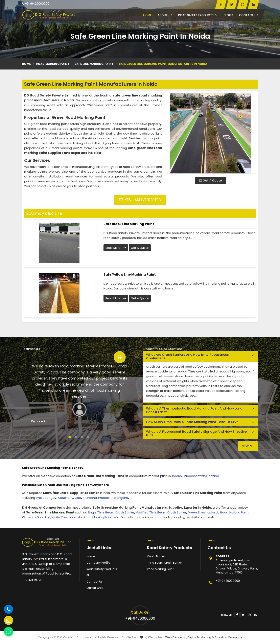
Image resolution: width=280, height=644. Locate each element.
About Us (165, 15)
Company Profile (98, 563)
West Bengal (45, 498)
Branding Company (228, 637)
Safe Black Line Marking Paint (129, 224)
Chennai (212, 476)
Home (147, 15)
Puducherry (65, 498)
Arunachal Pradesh (97, 498)
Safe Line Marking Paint (94, 64)
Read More (116, 248)
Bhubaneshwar (194, 476)
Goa (78, 498)
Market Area (95, 588)
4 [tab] (88, 437)
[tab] (201, 357)
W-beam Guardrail (36, 517)
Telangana (120, 498)
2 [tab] (76, 437)
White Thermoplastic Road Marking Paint (82, 517)
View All (248, 446)
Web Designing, (176, 637)
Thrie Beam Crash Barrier (165, 563)
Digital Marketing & (201, 637)
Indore (176, 476)
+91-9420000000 (36, 4)
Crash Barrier (156, 556)
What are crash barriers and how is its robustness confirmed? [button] (187, 356)
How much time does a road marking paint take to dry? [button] (192, 422)
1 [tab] (70, 437)
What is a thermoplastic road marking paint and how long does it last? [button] (194, 410)
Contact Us (249, 15)
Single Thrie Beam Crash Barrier (111, 512)
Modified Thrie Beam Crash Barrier (161, 512)
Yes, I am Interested (140, 200)
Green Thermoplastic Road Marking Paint (218, 512)
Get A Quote (210, 180)
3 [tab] (82, 437)
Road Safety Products (198, 15)
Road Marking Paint (53, 64)
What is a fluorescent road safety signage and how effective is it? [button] (196, 433)
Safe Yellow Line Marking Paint (130, 274)
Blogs (228, 15)
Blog (89, 575)
